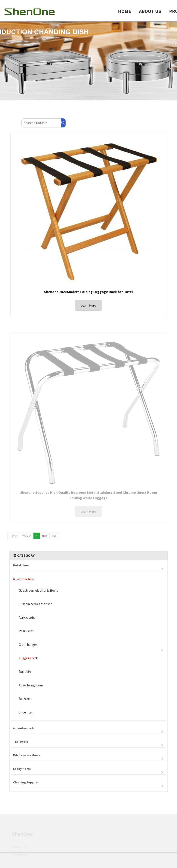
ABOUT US (150, 11)
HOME (125, 11)
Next (45, 536)
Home (13, 536)
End (54, 536)
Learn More (88, 306)
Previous (26, 536)
